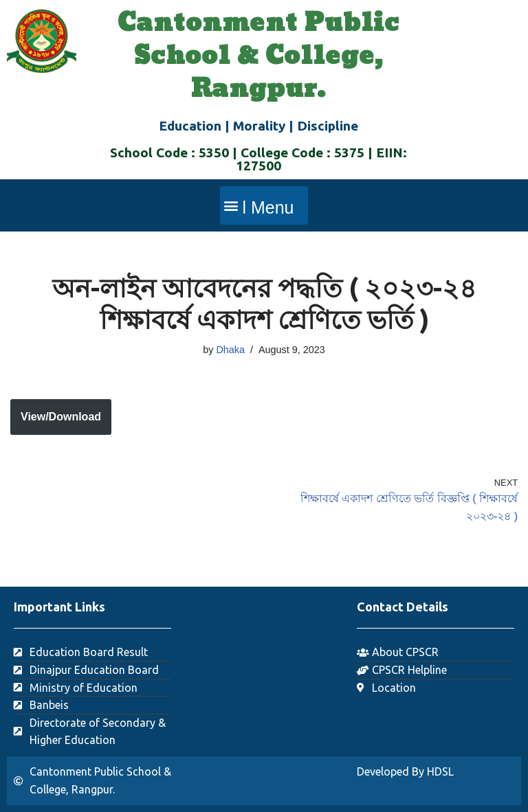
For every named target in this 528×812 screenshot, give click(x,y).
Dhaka (230, 350)
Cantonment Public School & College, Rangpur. (258, 56)
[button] (264, 205)
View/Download (61, 417)
